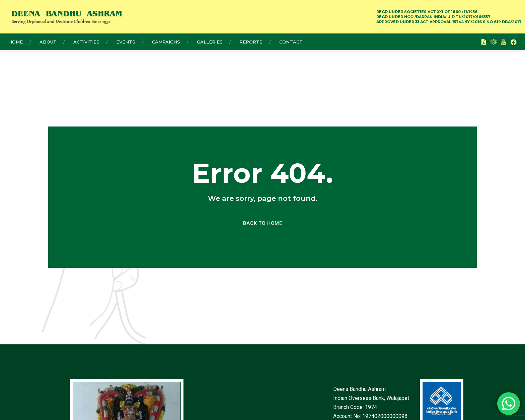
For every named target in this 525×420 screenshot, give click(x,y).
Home (16, 42)
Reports (251, 42)
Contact (291, 42)
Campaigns (166, 42)
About (48, 42)
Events (126, 42)
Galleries (210, 42)
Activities (86, 42)
